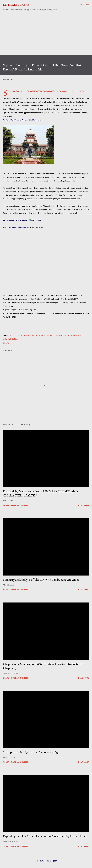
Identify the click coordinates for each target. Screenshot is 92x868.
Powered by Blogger (46, 861)
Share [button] (6, 343)
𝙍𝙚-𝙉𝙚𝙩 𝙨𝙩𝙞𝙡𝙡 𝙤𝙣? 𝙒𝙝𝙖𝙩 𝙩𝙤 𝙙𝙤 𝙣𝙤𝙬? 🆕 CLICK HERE (22, 120)
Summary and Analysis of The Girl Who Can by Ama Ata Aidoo (41, 580)
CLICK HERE (36, 220)
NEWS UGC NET (17, 335)
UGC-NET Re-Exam (11, 339)
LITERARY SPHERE (16, 5)
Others (28, 335)
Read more (84, 505)
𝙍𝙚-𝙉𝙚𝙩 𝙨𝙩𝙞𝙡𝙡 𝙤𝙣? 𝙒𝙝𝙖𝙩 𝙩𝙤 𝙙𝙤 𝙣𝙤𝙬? (16, 220)
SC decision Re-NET (53, 335)
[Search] (81, 5)
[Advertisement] (46, 32)
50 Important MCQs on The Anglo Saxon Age (31, 752)
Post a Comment (20, 505)
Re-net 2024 (38, 335)
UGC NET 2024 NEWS (72, 335)
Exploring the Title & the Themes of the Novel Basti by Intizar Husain (45, 836)
